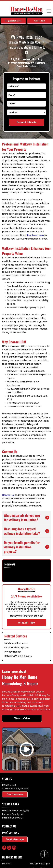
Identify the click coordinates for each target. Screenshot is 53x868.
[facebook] (4, 848)
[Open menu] (49, 11)
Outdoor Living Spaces (17, 647)
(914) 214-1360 (11, 833)
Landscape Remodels (16, 643)
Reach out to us (35, 235)
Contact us (8, 495)
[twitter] (9, 848)
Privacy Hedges (13, 652)
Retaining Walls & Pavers (18, 656)
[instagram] (14, 848)
